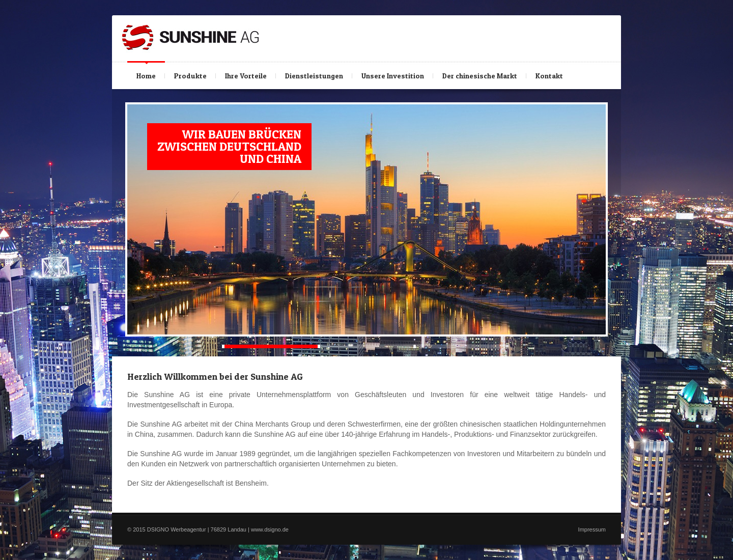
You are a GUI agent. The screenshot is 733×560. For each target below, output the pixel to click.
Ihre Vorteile (246, 76)
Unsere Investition (393, 76)
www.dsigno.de (270, 529)
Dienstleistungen (314, 76)
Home (146, 76)
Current (270, 346)
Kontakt (550, 74)
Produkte (191, 74)
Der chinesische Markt (480, 76)
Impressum (592, 529)
